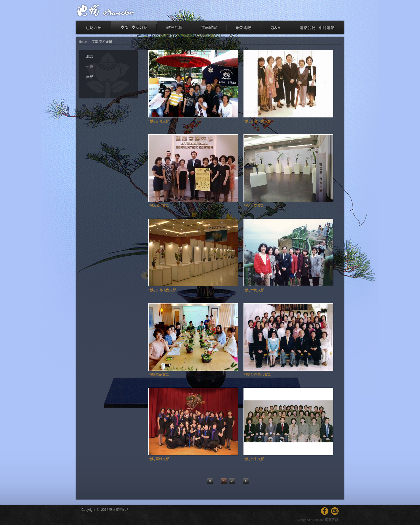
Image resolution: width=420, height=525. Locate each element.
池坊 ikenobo (106, 10)
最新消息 (244, 28)
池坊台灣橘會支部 (162, 290)
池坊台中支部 (254, 459)
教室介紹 (174, 28)
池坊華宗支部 (159, 374)
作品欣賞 (209, 28)
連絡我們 (335, 511)
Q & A (276, 28)
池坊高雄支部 (159, 459)
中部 (90, 67)
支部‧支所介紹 (134, 28)
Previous (210, 481)
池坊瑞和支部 (159, 206)
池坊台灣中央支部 (257, 121)
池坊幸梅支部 (254, 290)
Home (83, 42)
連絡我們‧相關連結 (317, 28)
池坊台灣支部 (159, 121)
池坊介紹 (93, 28)
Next (246, 481)
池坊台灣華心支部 (257, 374)
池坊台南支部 (254, 206)
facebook (325, 511)
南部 (90, 77)
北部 (90, 56)
